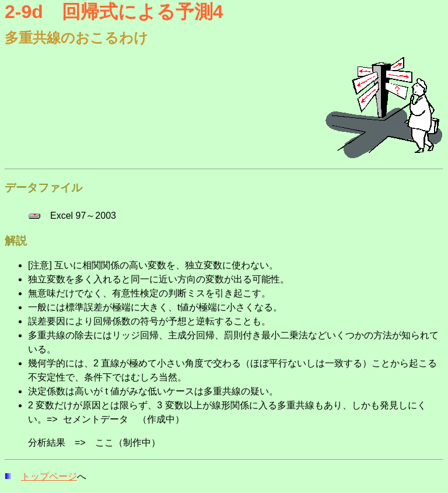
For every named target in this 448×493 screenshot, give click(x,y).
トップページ (49, 476)
